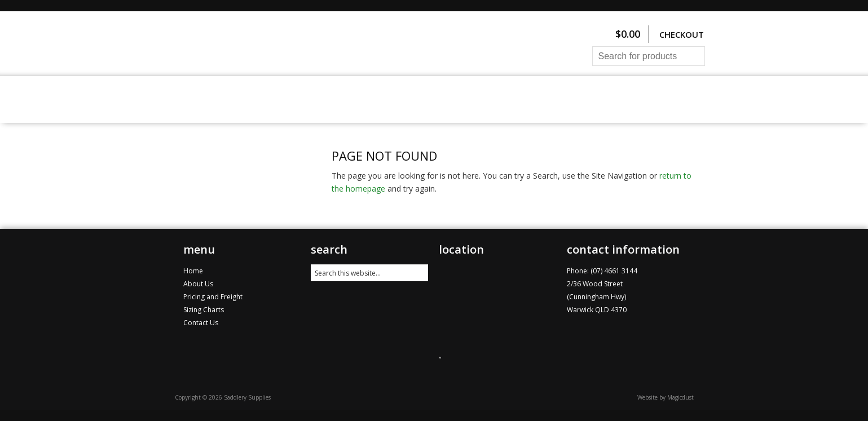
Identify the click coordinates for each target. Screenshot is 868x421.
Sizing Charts (322, 99)
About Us (501, 99)
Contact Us (564, 99)
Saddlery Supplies (319, 44)
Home (183, 99)
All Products (244, 99)
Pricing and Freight (417, 99)
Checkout (682, 34)
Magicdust (680, 397)
